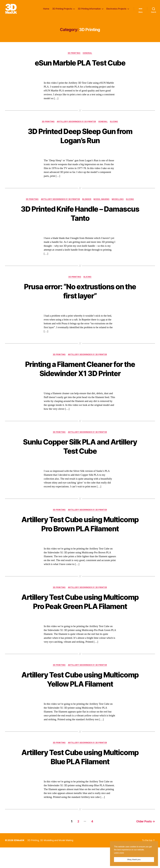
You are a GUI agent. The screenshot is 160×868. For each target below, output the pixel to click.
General (88, 54)
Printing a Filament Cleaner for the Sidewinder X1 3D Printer (80, 370)
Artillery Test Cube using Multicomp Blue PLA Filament (80, 778)
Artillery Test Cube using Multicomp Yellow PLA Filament (80, 700)
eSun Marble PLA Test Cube (80, 64)
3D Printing (74, 54)
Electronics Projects (116, 9)
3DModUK (19, 861)
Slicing (115, 123)
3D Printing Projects (62, 9)
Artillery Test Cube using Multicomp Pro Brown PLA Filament (80, 530)
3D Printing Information (89, 9)
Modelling (118, 200)
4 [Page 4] (91, 842)
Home (46, 9)
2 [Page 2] (77, 842)
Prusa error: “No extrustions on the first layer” (80, 293)
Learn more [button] (119, 853)
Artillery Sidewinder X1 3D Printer (76, 123)
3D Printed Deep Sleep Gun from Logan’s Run (80, 137)
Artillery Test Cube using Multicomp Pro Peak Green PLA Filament (80, 617)
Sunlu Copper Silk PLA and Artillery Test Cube (80, 448)
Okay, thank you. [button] (134, 859)
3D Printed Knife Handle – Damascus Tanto (80, 215)
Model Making (102, 200)
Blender (87, 200)
